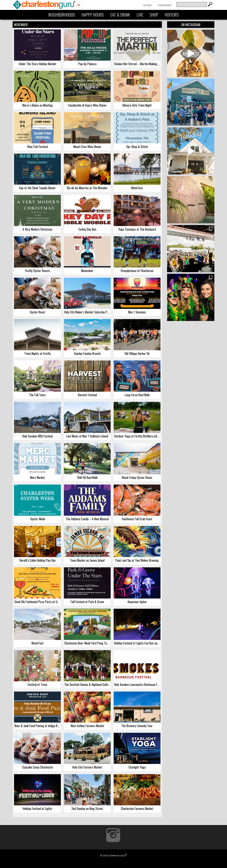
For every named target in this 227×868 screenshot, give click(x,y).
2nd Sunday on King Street (87, 808)
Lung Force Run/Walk (137, 395)
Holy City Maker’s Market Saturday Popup (87, 312)
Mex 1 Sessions (137, 312)
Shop (154, 15)
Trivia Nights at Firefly (37, 353)
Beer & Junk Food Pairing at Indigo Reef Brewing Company (38, 726)
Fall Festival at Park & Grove (87, 602)
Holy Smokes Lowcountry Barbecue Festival (137, 684)
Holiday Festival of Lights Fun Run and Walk (137, 643)
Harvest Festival (87, 395)
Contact (147, 5)
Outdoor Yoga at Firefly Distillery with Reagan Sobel (137, 436)
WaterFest (37, 643)
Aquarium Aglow (137, 602)
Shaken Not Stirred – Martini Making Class (137, 64)
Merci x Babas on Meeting (38, 105)
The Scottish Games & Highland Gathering (87, 684)
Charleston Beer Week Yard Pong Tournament (87, 643)
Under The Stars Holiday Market (38, 64)
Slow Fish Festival (37, 147)
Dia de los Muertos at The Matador (87, 188)
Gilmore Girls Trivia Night (137, 105)
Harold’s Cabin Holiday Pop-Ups (38, 560)
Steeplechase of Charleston (137, 271)
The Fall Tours (37, 395)
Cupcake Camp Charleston (38, 767)
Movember (87, 271)
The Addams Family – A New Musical (87, 519)
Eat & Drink (120, 15)
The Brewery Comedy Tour (137, 726)
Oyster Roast (38, 312)
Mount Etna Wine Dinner (87, 147)
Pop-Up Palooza (87, 64)
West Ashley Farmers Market (87, 726)
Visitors (172, 15)
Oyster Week (38, 519)
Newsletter (165, 5)
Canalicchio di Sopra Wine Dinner (87, 105)
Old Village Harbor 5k (137, 353)
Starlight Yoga (137, 767)
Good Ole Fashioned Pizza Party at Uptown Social (38, 602)
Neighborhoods (62, 15)
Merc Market (38, 477)
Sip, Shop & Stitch (137, 147)
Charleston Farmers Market (137, 808)
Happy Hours (93, 15)
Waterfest (137, 188)
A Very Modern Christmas (37, 229)
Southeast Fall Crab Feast (137, 519)
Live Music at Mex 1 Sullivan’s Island (87, 436)
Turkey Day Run (87, 229)
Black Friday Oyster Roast (137, 477)
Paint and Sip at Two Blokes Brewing (137, 560)
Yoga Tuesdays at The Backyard (137, 229)
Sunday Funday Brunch (87, 353)
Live (140, 15)
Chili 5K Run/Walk (87, 477)
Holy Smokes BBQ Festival (38, 436)
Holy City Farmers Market (87, 767)
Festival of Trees (37, 684)
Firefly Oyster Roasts (38, 271)
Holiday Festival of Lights (37, 808)
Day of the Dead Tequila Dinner (37, 188)
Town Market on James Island (87, 560)
